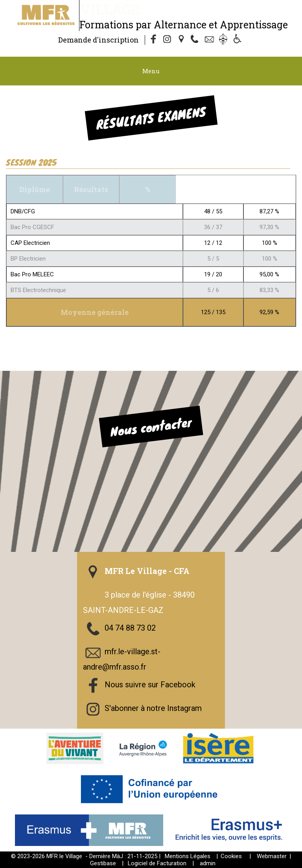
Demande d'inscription (99, 40)
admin (208, 863)
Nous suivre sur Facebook (150, 685)
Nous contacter (151, 427)
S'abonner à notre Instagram (153, 708)
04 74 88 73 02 (130, 628)
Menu (151, 71)
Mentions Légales (188, 856)
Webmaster (272, 856)
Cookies (231, 856)
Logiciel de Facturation (157, 863)
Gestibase (103, 863)
